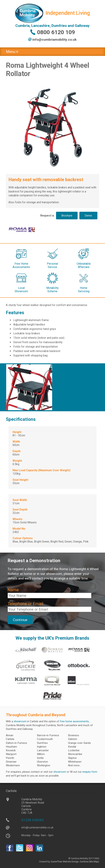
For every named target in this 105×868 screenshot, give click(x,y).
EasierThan (57, 862)
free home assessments (74, 721)
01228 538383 (33, 820)
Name (13, 590)
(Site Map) (94, 862)
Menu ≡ (12, 52)
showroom (20, 721)
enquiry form (90, 772)
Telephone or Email (25, 604)
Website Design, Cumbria (75, 862)
